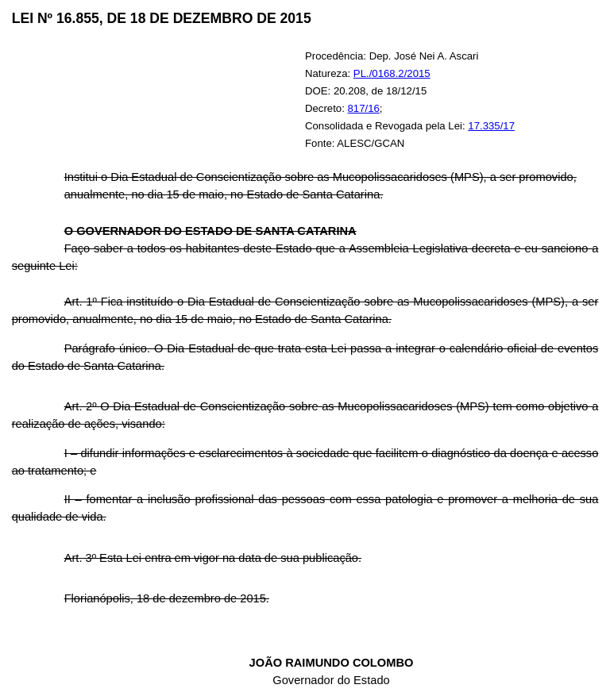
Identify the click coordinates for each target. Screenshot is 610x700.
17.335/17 (491, 126)
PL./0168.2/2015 (392, 73)
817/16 (364, 108)
